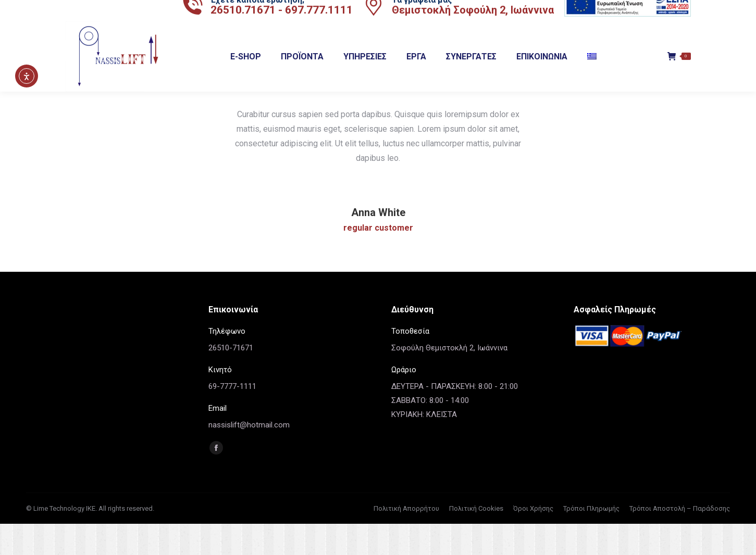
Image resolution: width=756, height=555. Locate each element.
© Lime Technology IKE (61, 540)
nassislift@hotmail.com (249, 456)
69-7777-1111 (232, 418)
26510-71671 (231, 379)
